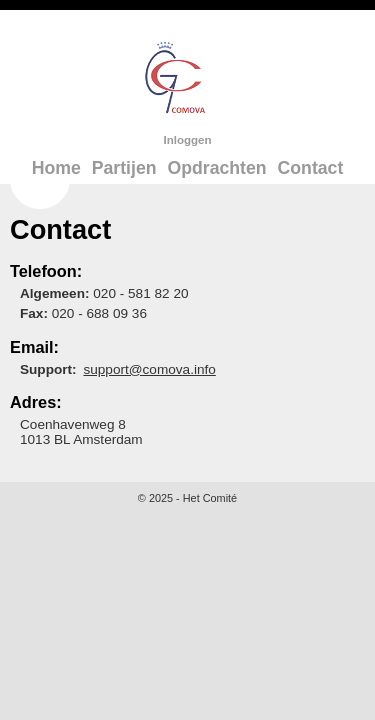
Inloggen (187, 140)
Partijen (124, 168)
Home (56, 168)
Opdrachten (216, 168)
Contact (311, 168)
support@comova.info (149, 369)
